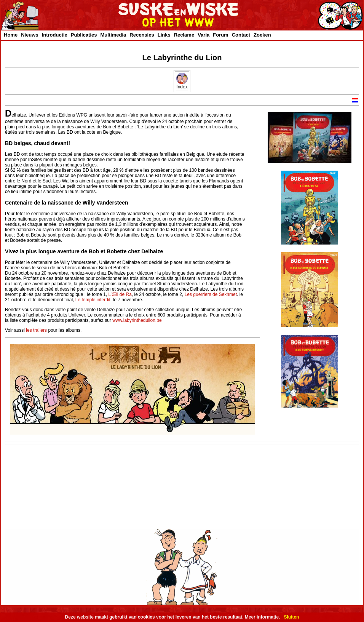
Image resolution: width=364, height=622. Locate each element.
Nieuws (30, 35)
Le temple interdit (93, 300)
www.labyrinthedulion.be (137, 320)
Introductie (55, 35)
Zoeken (262, 35)
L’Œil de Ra (120, 294)
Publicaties (84, 35)
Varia (204, 35)
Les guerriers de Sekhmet (211, 294)
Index (182, 85)
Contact (241, 35)
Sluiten (291, 617)
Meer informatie (262, 617)
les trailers (36, 330)
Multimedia (113, 35)
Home (11, 35)
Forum (220, 35)
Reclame (184, 35)
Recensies (142, 35)
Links (164, 35)
